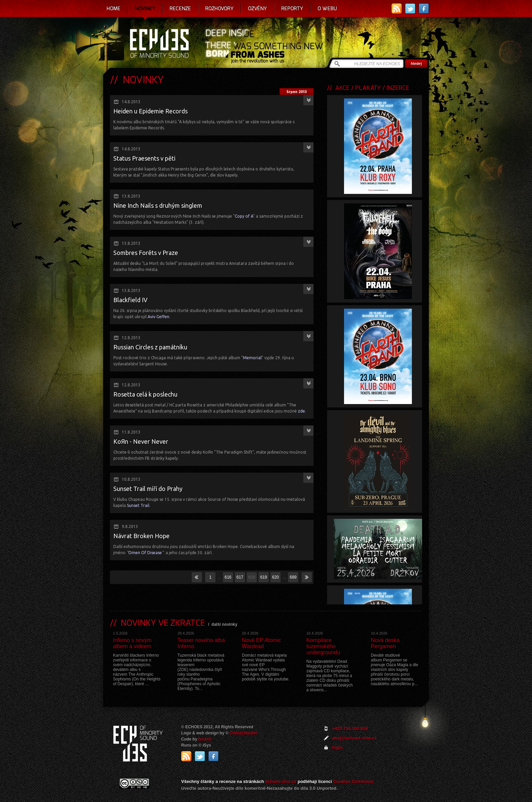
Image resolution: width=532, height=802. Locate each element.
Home (113, 8)
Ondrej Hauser (244, 733)
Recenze (180, 8)
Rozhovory (220, 8)
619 (264, 577)
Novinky (145, 8)
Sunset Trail (138, 505)
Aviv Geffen (158, 317)
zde (301, 411)
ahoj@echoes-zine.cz (354, 738)
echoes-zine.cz (281, 781)
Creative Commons (353, 781)
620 (275, 577)
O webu (327, 8)
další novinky (224, 624)
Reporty (292, 8)
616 (228, 577)
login (337, 748)
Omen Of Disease (145, 553)
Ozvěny (258, 8)
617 (240, 577)
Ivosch (205, 739)
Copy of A (244, 216)
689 (293, 577)
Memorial (252, 358)
